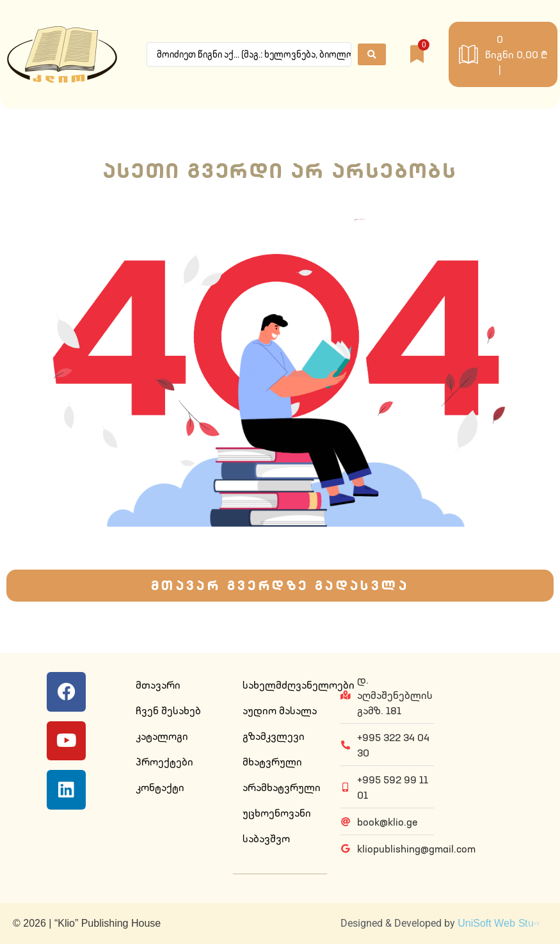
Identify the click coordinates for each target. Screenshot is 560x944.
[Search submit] (372, 54)
